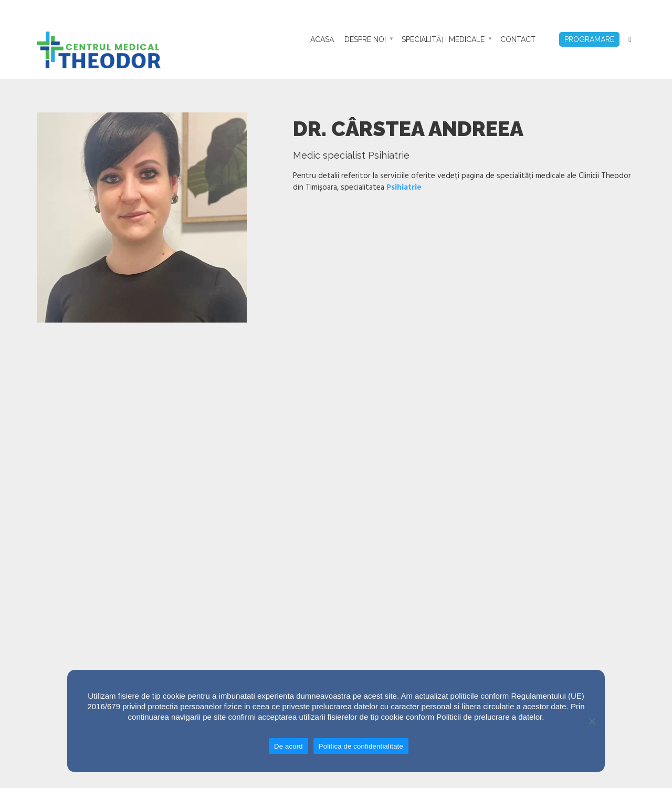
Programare (589, 39)
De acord (288, 746)
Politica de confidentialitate (361, 746)
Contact (518, 39)
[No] (592, 721)
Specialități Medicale (443, 39)
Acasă (322, 39)
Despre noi (365, 39)
